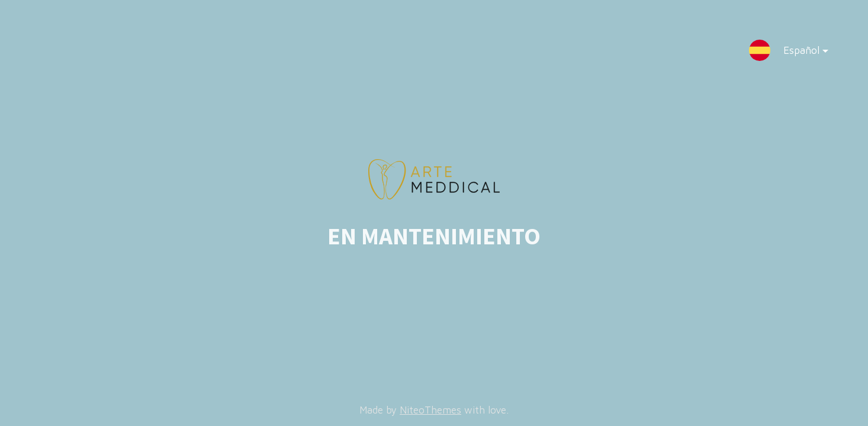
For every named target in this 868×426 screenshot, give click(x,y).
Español (796, 53)
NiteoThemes (430, 410)
